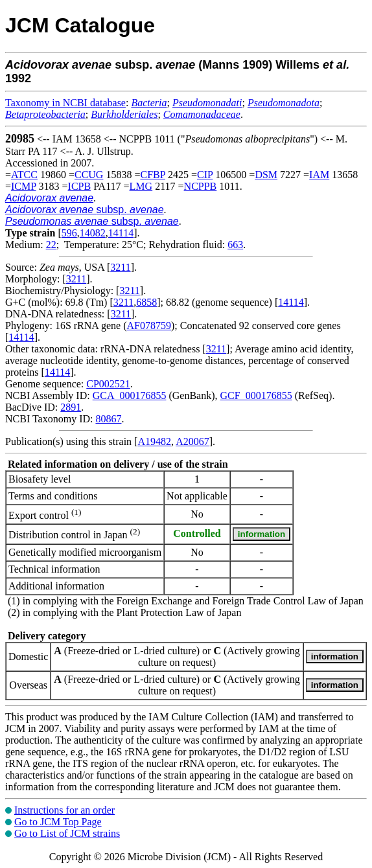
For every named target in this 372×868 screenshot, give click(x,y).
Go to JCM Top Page (58, 822)
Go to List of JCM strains (67, 833)
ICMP (24, 186)
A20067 (192, 441)
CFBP (153, 175)
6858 (146, 302)
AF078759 (149, 325)
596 (69, 233)
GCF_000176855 (256, 395)
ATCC (24, 175)
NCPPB (201, 186)
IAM (319, 175)
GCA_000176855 (130, 395)
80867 (108, 419)
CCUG (89, 175)
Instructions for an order (64, 810)
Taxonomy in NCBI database (65, 103)
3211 (120, 267)
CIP (205, 175)
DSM (266, 175)
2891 (71, 407)
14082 (93, 233)
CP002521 (108, 384)
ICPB (80, 186)
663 (235, 245)
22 (51, 245)
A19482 (154, 441)
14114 (121, 233)
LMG (141, 186)
